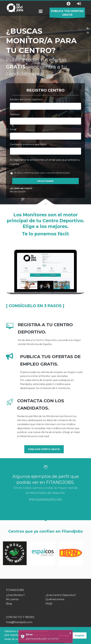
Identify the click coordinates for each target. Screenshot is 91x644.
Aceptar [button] (80, 635)
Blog (9, 604)
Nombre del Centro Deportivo (27, 99)
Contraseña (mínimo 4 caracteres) (28, 144)
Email (14, 129)
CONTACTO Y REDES (20, 617)
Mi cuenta (12, 599)
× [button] (70, 633)
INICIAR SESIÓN (18, 192)
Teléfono (15, 115)
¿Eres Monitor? (15, 595)
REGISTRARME (45, 181)
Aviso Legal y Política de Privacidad (52, 173)
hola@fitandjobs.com (19, 622)
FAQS (49, 604)
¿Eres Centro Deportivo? (61, 595)
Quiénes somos (55, 599)
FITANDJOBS (15, 590)
